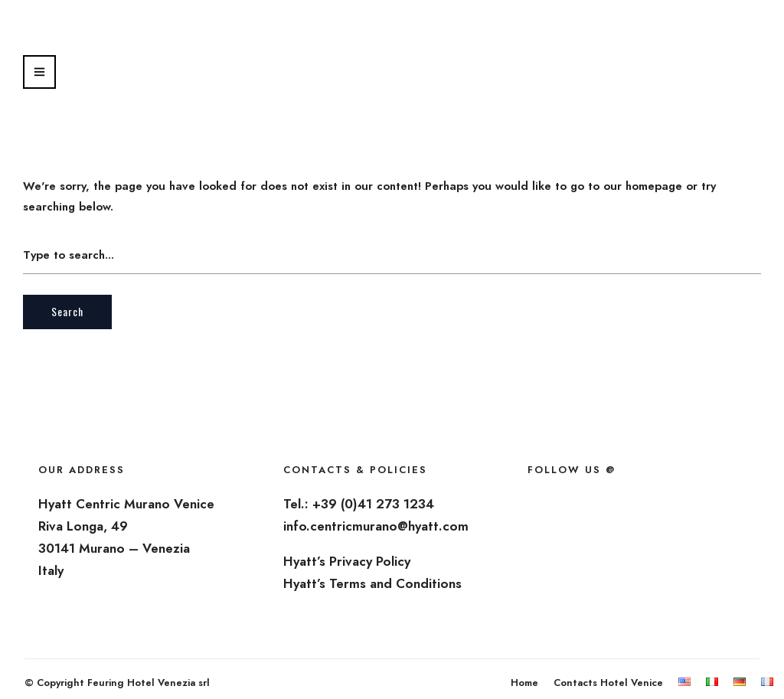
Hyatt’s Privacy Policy (347, 561)
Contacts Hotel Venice (608, 683)
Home (524, 683)
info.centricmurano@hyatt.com (376, 526)
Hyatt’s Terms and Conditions (372, 583)
